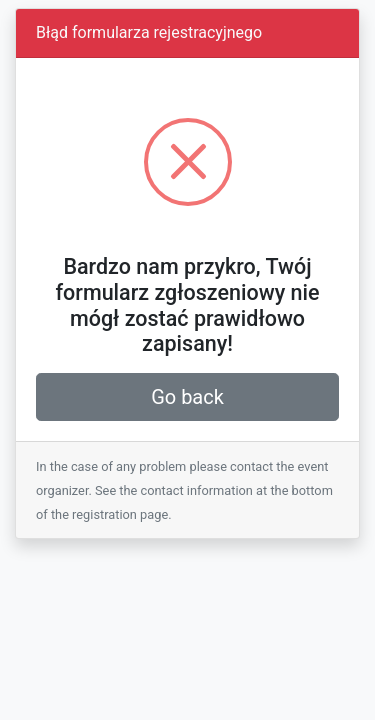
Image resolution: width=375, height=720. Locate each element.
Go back (187, 397)
